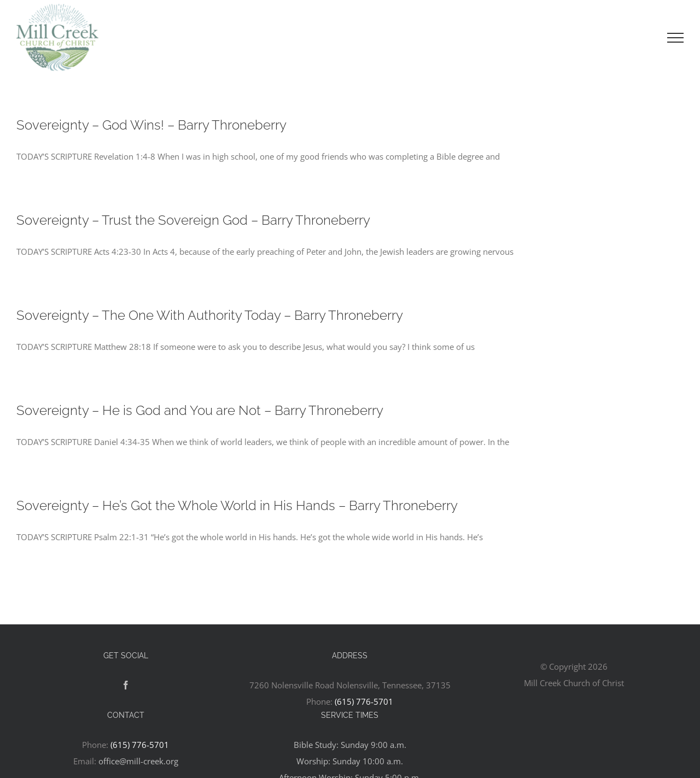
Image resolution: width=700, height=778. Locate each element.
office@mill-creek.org (138, 761)
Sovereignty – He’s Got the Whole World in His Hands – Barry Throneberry (237, 505)
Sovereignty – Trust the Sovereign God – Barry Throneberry (193, 220)
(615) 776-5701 (364, 701)
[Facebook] (126, 685)
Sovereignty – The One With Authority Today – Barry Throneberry (210, 315)
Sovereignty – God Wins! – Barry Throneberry (151, 125)
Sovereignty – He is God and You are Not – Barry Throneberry (200, 410)
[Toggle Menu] (675, 38)
